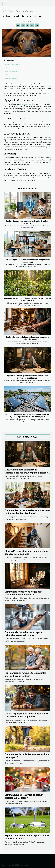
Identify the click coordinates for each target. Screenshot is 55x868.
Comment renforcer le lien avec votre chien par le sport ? (27, 756)
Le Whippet (8, 75)
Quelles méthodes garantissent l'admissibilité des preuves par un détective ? (27, 377)
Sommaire (10, 61)
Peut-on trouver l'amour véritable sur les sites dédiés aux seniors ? (25, 674)
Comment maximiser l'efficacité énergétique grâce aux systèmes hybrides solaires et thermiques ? (28, 415)
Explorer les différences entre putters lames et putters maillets (27, 837)
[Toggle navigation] (5, 3)
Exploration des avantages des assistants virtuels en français (28, 222)
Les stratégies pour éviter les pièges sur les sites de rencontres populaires (27, 715)
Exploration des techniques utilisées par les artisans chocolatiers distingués (27, 338)
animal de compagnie (26, 104)
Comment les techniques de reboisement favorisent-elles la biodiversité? (27, 299)
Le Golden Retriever (11, 68)
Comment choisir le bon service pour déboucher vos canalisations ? (23, 634)
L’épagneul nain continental (12, 64)
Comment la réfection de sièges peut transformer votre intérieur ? (24, 593)
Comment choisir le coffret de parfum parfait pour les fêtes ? (24, 796)
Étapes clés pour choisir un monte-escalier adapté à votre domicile (26, 552)
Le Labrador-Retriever (11, 78)
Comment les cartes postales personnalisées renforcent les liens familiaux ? (27, 512)
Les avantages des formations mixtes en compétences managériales (27, 261)
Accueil (4, 11)
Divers (11, 11)
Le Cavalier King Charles (12, 71)
